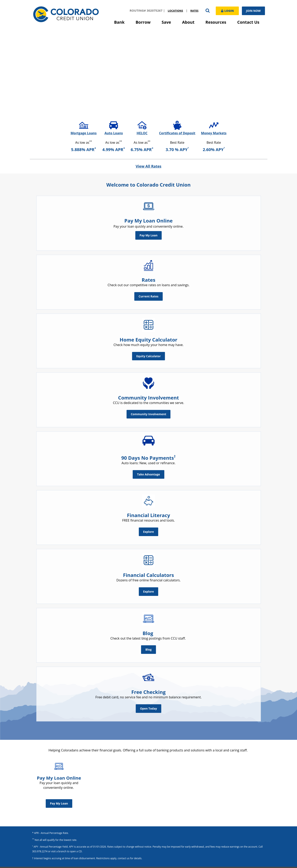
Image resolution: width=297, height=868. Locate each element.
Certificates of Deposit (177, 133)
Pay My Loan (149, 235)
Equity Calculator (149, 356)
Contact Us (248, 22)
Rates (194, 11)
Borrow (143, 22)
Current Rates (148, 296)
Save (166, 22)
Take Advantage (148, 474)
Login (227, 11)
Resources (216, 22)
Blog (148, 649)
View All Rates (148, 166)
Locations (175, 11)
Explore (148, 531)
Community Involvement (149, 414)
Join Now (253, 11)
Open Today (148, 708)
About (188, 22)
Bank (119, 22)
